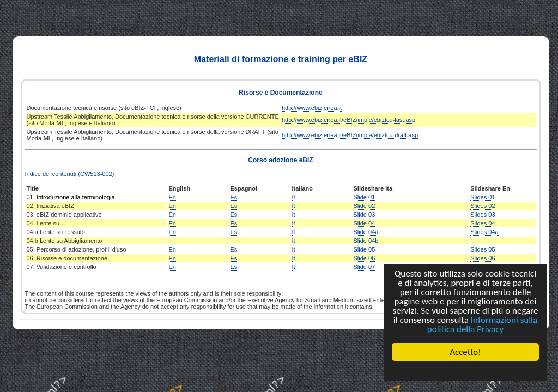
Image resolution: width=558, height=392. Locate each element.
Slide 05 (365, 249)
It (294, 197)
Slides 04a (484, 232)
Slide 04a (366, 232)
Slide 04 (365, 223)
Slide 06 (365, 258)
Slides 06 (483, 258)
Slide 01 (365, 197)
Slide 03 (365, 215)
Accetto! (465, 352)
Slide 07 (365, 267)
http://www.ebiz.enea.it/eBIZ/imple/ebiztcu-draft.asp (350, 135)
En (172, 197)
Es (234, 197)
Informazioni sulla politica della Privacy (482, 324)
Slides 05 (483, 249)
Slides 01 (483, 197)
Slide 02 (365, 206)
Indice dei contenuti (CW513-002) (70, 174)
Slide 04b (366, 241)
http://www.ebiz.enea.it (312, 108)
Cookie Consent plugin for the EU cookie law (465, 371)
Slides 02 (483, 206)
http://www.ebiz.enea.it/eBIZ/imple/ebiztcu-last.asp (348, 120)
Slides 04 (483, 223)
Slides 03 (483, 215)
